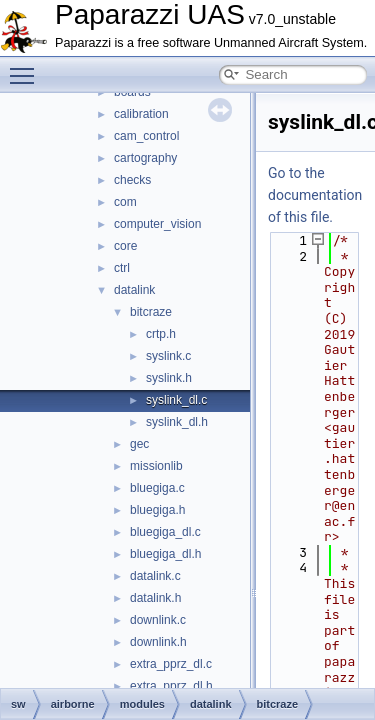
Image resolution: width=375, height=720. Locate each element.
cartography (145, 158)
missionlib (156, 466)
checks (132, 180)
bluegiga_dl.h (165, 554)
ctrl (122, 268)
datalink (134, 290)
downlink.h (158, 642)
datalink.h (155, 598)
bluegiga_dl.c (165, 532)
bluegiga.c (157, 488)
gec (139, 444)
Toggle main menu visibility (27, 67)
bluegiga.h (157, 510)
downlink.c (158, 620)
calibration (141, 114)
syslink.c (168, 356)
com (125, 202)
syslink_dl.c (176, 400)
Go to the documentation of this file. (315, 195)
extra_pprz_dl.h (171, 686)
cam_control (146, 136)
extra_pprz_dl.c (171, 664)
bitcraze (151, 312)
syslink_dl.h (177, 422)
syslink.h (169, 378)
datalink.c (155, 576)
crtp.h (161, 334)
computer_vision (157, 224)
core (125, 246)
